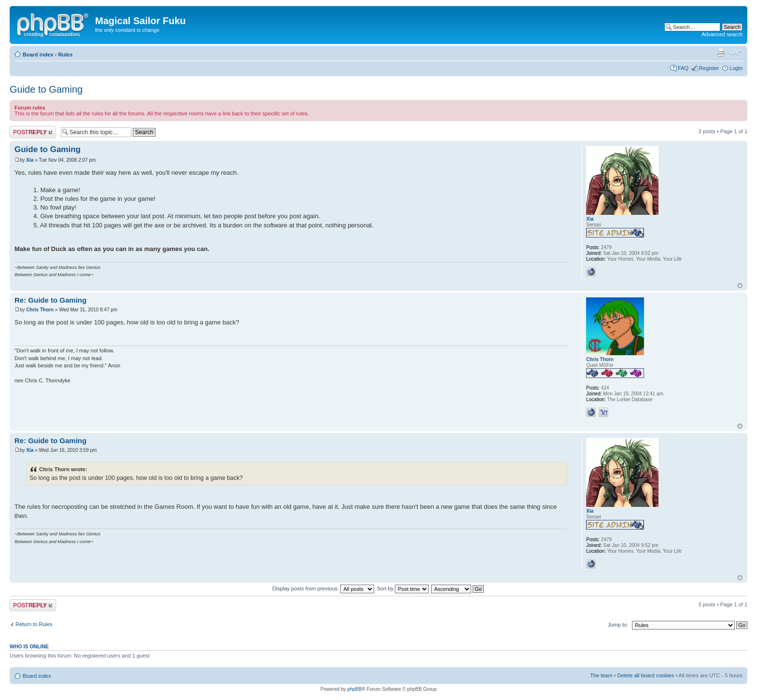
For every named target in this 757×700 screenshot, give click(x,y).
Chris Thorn (40, 310)
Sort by (403, 588)
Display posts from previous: (323, 588)
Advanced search (722, 34)
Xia (30, 160)
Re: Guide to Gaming (50, 300)
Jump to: (618, 625)
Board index (38, 55)
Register (709, 68)
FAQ (683, 68)
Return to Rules (34, 624)
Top (740, 286)
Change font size (736, 53)
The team (601, 675)
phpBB (354, 689)
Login (736, 68)
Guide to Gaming (46, 89)
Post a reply (33, 132)
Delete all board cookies (646, 675)
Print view (721, 53)
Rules (65, 55)
